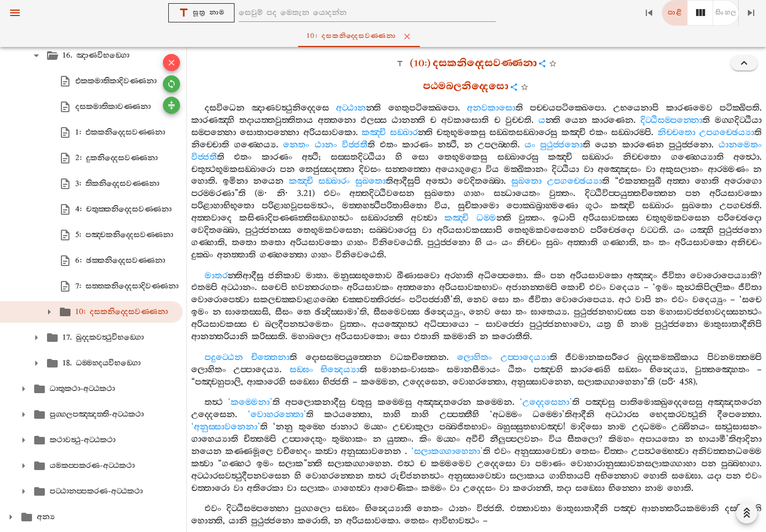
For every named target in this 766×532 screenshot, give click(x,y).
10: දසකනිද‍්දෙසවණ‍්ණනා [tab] (385, 36)
